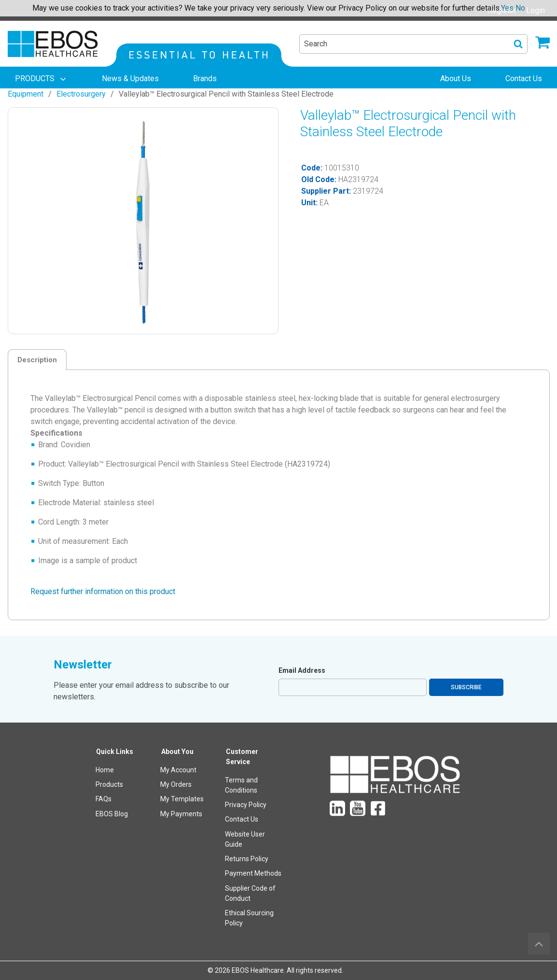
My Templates (182, 799)
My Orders (176, 784)
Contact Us (242, 819)
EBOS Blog (112, 814)
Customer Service (242, 757)
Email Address (302, 670)
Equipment (26, 94)
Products (109, 784)
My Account (178, 770)
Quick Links (115, 752)
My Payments (181, 814)
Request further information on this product (103, 591)
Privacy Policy (246, 805)
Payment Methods (253, 873)
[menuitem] (42, 79)
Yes (507, 8)
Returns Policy (247, 859)
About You (177, 752)
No (520, 8)
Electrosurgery (81, 94)
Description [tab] (37, 360)
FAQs (104, 799)
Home (105, 770)
